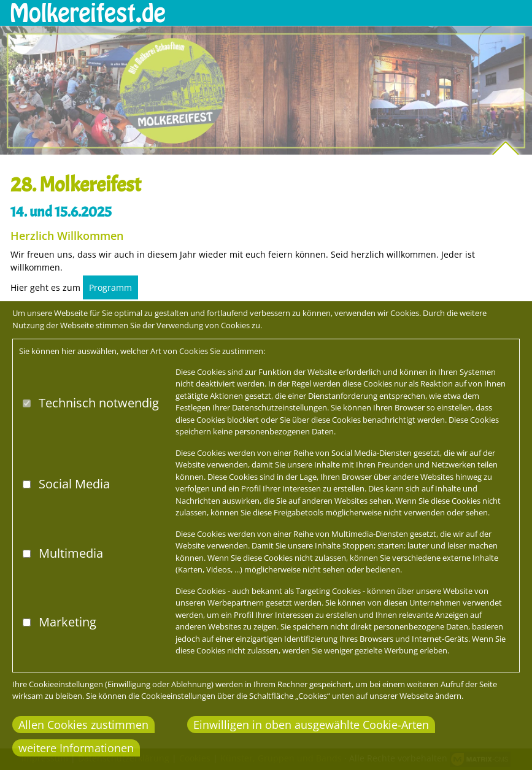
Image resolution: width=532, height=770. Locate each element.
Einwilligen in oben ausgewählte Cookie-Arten (311, 725)
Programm (110, 287)
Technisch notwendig (99, 403)
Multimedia (71, 553)
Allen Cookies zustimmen (83, 725)
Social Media (74, 484)
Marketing (67, 622)
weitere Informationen (76, 748)
